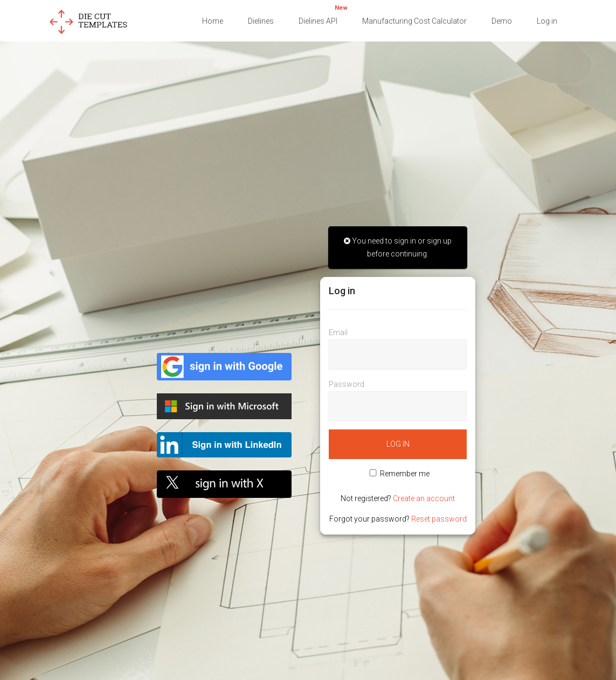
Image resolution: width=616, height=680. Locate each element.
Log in (547, 21)
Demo (502, 21)
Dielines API (323, 14)
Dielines (261, 21)
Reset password (439, 519)
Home (213, 21)
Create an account (424, 498)
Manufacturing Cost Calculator (414, 21)
